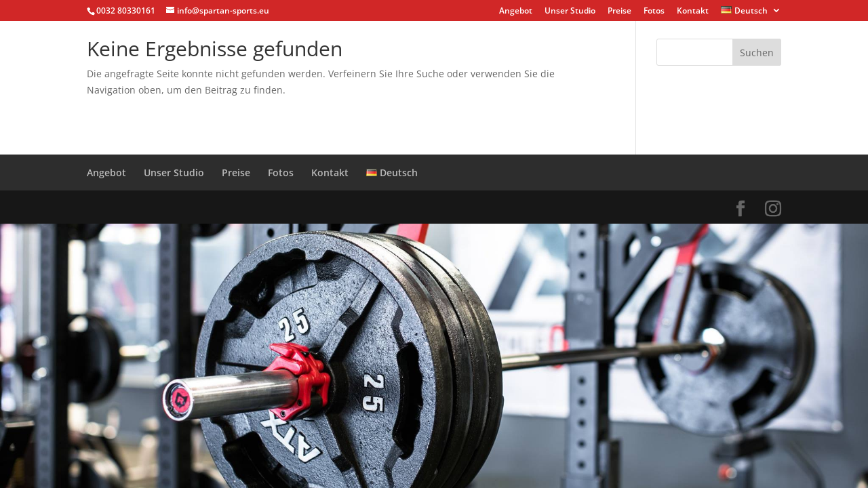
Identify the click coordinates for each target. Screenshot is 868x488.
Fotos (654, 12)
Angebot (516, 12)
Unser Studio (570, 12)
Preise (619, 12)
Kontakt (693, 12)
